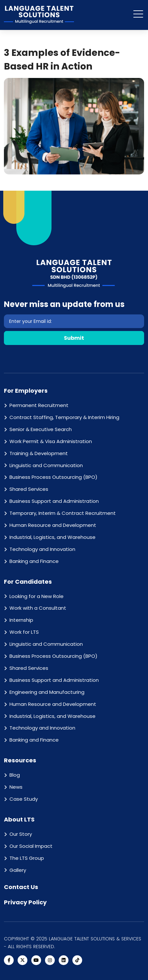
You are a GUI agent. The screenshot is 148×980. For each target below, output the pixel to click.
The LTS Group (27, 858)
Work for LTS (24, 632)
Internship (21, 620)
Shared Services (29, 489)
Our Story (21, 834)
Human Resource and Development (53, 525)
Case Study (24, 799)
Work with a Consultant (38, 608)
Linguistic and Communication (46, 465)
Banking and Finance (34, 561)
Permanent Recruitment (39, 405)
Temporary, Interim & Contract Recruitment (63, 513)
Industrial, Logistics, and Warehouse (52, 537)
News (16, 787)
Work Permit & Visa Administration (51, 441)
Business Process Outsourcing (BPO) (53, 477)
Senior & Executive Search (41, 429)
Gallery (18, 870)
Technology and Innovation (42, 549)
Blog (15, 775)
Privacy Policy (25, 902)
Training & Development (39, 453)
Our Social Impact (31, 846)
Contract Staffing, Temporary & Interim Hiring (64, 417)
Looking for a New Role (37, 596)
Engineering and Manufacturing (47, 692)
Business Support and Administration (54, 501)
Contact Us (21, 887)
